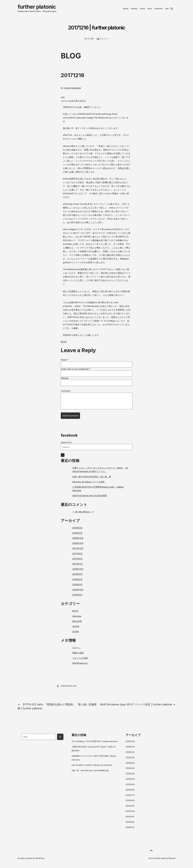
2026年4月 (130, 743)
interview (159, 10)
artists (126, 10)
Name (65, 362)
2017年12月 (78, 550)
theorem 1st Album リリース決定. (89, 484)
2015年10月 (78, 592)
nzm (75, 688)
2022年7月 (130, 797)
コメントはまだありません (73, 103)
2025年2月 (130, 754)
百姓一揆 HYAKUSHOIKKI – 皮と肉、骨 (92, 479)
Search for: (67, 445)
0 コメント (104, 41)
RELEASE (77, 623)
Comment (66, 393)
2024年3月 (130, 759)
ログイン (77, 650)
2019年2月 (77, 535)
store (150, 10)
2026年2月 (130, 749)
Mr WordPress (82, 514)
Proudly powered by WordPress (31, 860)
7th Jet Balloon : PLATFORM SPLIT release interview (95, 743)
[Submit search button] (60, 739)
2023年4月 (130, 776)
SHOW (76, 628)
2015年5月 (77, 597)
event (142, 10)
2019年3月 (77, 530)
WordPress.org (80, 665)
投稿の (78, 655)
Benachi (172, 860)
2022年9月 (130, 786)
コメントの (80, 660)
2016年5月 (77, 581)
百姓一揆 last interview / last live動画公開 (90, 773)
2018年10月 (78, 545)
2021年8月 (130, 824)
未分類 (76, 633)
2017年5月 (77, 561)
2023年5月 (130, 770)
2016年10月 (78, 571)
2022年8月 (130, 792)
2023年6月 (130, 765)
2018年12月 (78, 540)
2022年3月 (130, 808)
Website (65, 380)
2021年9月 (130, 819)
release (134, 10)
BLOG (64, 344)
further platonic (42, 8)
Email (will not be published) (76, 371)
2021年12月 (130, 813)
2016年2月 (77, 587)
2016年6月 (77, 576)
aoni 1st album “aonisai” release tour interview (92, 767)
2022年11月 (130, 781)
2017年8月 (77, 556)
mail (167, 10)
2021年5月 (130, 829)
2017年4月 (78, 566)
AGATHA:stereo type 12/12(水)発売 (90, 498)
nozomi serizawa (72, 90)
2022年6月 (130, 803)
